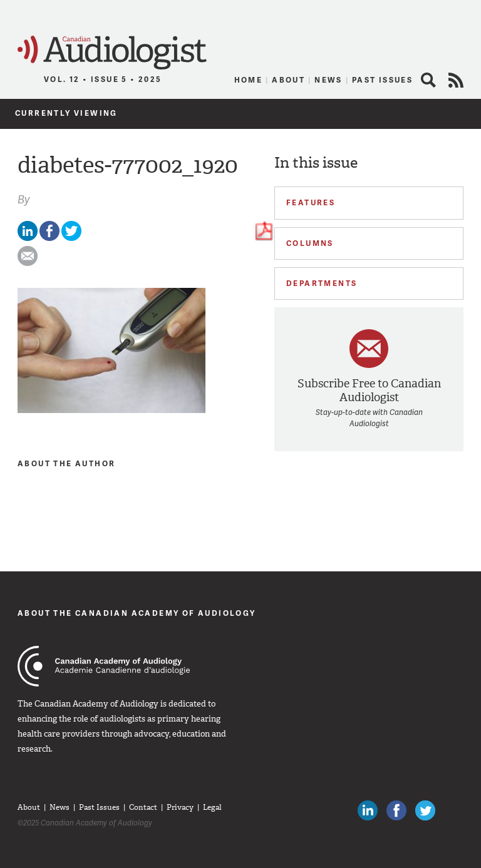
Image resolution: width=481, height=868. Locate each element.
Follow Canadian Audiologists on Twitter (425, 810)
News (328, 80)
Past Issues (382, 80)
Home (249, 80)
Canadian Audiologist (112, 53)
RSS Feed (456, 80)
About (288, 80)
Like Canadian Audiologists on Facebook (396, 810)
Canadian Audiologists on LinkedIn (368, 810)
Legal (212, 807)
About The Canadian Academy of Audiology (137, 613)
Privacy (180, 807)
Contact (143, 807)
